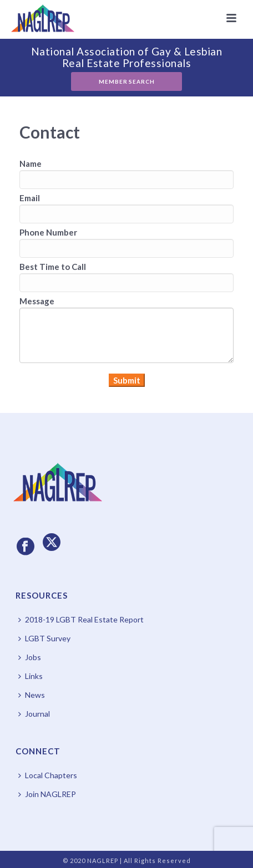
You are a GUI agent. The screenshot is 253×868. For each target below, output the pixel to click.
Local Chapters (48, 775)
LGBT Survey (44, 638)
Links (31, 676)
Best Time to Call (53, 267)
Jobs (30, 657)
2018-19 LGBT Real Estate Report (81, 619)
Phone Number (48, 232)
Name (31, 164)
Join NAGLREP (47, 794)
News (32, 695)
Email (30, 198)
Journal (34, 714)
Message (37, 301)
